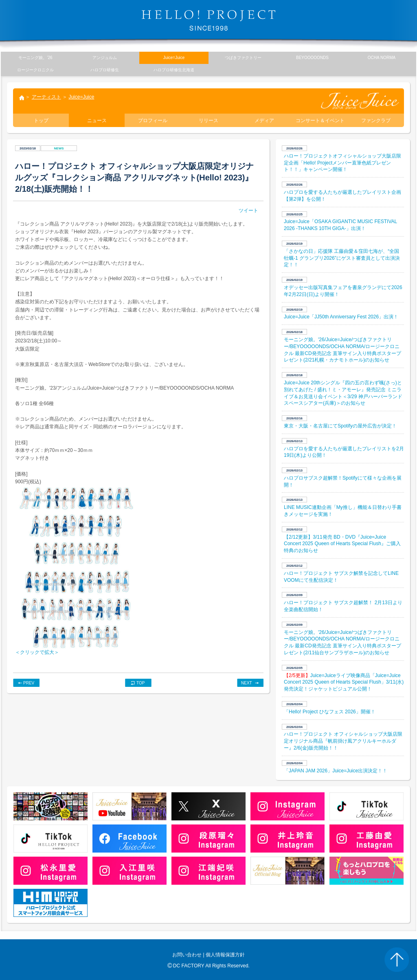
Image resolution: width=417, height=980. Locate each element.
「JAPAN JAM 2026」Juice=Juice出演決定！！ (336, 771)
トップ (21, 99)
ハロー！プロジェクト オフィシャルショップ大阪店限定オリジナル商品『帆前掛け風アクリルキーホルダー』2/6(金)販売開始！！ (343, 741)
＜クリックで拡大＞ (37, 652)
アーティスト (46, 97)
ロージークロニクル (35, 70)
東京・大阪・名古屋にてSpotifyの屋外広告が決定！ (340, 426)
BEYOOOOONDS (312, 58)
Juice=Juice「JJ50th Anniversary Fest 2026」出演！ (341, 317)
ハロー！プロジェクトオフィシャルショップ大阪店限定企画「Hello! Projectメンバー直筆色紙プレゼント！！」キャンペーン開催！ (342, 163)
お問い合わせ (187, 955)
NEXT (247, 683)
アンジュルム (105, 58)
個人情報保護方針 (225, 955)
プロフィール (153, 121)
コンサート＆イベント (320, 121)
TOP (140, 683)
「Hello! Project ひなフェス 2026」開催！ (330, 712)
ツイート (248, 210)
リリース (208, 121)
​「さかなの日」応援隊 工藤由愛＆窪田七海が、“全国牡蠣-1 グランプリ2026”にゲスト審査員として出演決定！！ (342, 258)
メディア (264, 121)
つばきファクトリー (243, 58)
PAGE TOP (397, 960)
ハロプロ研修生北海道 (174, 70)
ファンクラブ (376, 121)
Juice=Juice (81, 97)
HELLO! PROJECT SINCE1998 (208, 20)
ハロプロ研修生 (105, 70)
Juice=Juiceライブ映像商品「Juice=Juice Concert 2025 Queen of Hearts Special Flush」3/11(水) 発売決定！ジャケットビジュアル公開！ (344, 682)
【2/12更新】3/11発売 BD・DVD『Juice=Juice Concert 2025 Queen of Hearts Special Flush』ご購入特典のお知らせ (342, 544)
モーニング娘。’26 (35, 58)
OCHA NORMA (382, 58)
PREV (29, 683)
